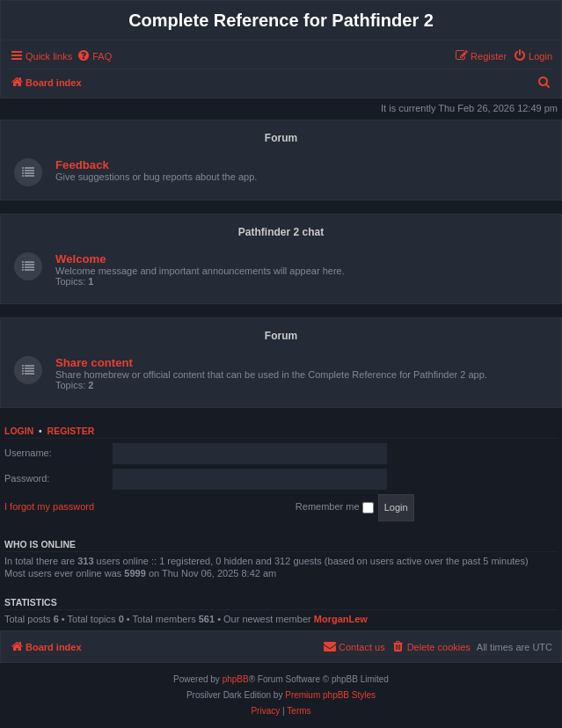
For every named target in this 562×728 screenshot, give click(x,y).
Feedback (82, 165)
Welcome (81, 259)
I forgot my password (49, 506)
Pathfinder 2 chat (281, 232)
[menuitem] (94, 56)
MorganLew (341, 619)
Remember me (335, 507)
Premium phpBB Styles (330, 695)
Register (71, 431)
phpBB (236, 679)
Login (19, 431)
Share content (94, 363)
